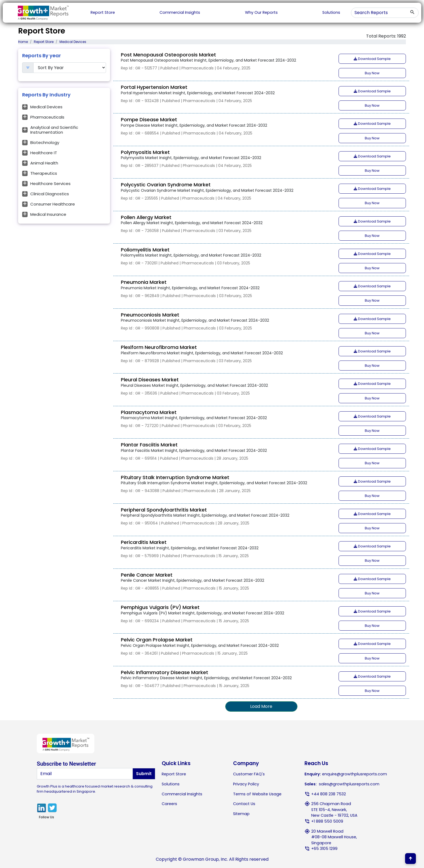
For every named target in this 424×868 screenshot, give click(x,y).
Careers (169, 804)
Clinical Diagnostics (50, 194)
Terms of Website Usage (257, 794)
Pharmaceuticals (47, 117)
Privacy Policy (246, 784)
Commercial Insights (180, 12)
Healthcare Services (50, 184)
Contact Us (244, 804)
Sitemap (241, 814)
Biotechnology (45, 142)
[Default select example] (70, 68)
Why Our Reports (261, 12)
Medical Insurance (48, 214)
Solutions (331, 12)
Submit (144, 774)
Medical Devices (46, 107)
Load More (261, 706)
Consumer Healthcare (53, 204)
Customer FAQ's (249, 774)
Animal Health (44, 163)
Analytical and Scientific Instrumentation (54, 130)
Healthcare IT (44, 153)
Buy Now (372, 73)
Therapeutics (44, 173)
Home (23, 42)
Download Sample (372, 59)
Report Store (103, 12)
